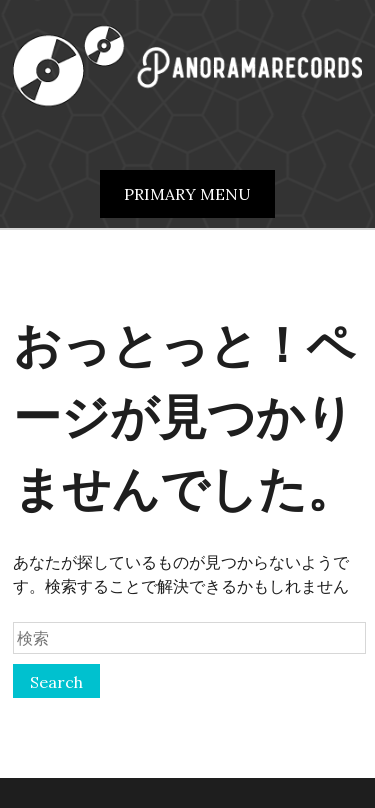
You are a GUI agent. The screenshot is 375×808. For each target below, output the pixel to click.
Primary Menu (187, 194)
